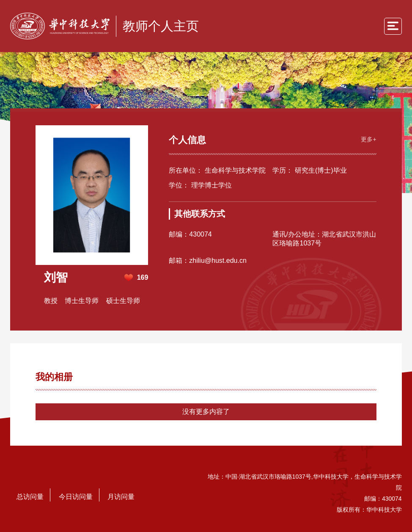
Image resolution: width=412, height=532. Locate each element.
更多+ (368, 139)
